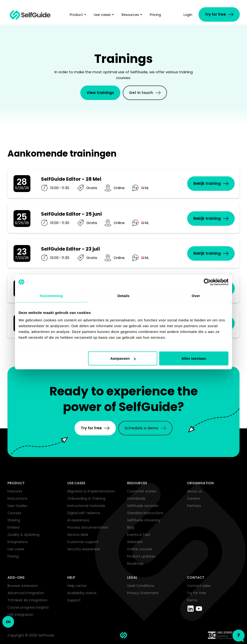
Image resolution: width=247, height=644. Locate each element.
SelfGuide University (144, 520)
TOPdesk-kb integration (27, 600)
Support (74, 600)
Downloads (136, 498)
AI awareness (78, 520)
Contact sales (199, 586)
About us (194, 491)
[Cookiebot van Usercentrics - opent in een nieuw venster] (207, 282)
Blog (131, 527)
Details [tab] (123, 295)
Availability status (82, 593)
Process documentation (88, 527)
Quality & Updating (23, 535)
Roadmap (135, 564)
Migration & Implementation (91, 491)
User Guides (17, 506)
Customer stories (142, 491)
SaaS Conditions (141, 586)
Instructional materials (86, 506)
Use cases (16, 549)
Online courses (140, 549)
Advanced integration (26, 593)
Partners (194, 506)
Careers (194, 498)
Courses (14, 513)
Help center (77, 586)
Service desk (78, 535)
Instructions (17, 498)
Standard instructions (145, 513)
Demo (192, 600)
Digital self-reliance (84, 513)
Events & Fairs (139, 535)
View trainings (100, 93)
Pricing (13, 556)
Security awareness (84, 549)
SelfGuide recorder (143, 506)
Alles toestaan (194, 358)
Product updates (141, 556)
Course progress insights (28, 607)
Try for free (196, 593)
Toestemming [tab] (51, 295)
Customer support (83, 542)
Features (15, 491)
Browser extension (23, 586)
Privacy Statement (143, 593)
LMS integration (20, 615)
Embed (13, 527)
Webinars (135, 542)
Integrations (18, 542)
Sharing (14, 520)
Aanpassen (123, 358)
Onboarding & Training (86, 498)
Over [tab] (196, 295)
